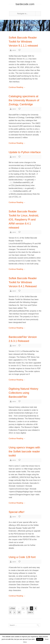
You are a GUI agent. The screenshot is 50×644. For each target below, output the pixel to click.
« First (12, 608)
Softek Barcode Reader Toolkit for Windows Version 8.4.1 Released (23, 282)
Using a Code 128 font (22, 557)
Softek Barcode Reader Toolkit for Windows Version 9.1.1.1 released (23, 42)
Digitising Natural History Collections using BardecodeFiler (23, 393)
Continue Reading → (17, 87)
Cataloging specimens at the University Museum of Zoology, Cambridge (24, 100)
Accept (40, 639)
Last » (30, 612)
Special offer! (17, 512)
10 (19, 612)
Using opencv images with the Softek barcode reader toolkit (24, 451)
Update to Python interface (25, 152)
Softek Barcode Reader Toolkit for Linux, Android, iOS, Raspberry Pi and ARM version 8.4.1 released (24, 219)
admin (14, 50)
